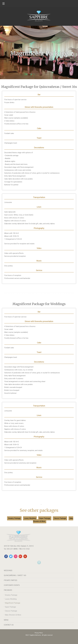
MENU (6, 620)
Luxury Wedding (30, 518)
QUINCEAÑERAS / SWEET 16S (15, 575)
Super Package (45, 518)
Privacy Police (39, 633)
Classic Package (60, 518)
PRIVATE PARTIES (11, 580)
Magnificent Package (13, 603)
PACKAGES (8, 590)
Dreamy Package (14, 518)
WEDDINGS (8, 571)
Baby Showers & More (13, 615)
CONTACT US (9, 625)
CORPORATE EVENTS (12, 585)
